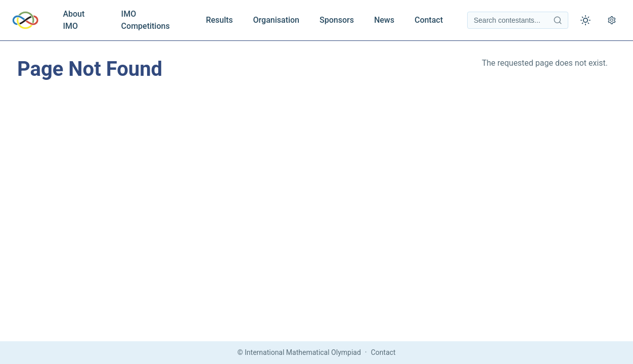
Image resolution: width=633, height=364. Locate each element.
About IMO (74, 20)
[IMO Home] (25, 20)
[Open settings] (612, 20)
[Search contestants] (518, 20)
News (384, 20)
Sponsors (337, 20)
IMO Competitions (146, 20)
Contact (429, 20)
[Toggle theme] (585, 20)
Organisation (276, 20)
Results (219, 20)
